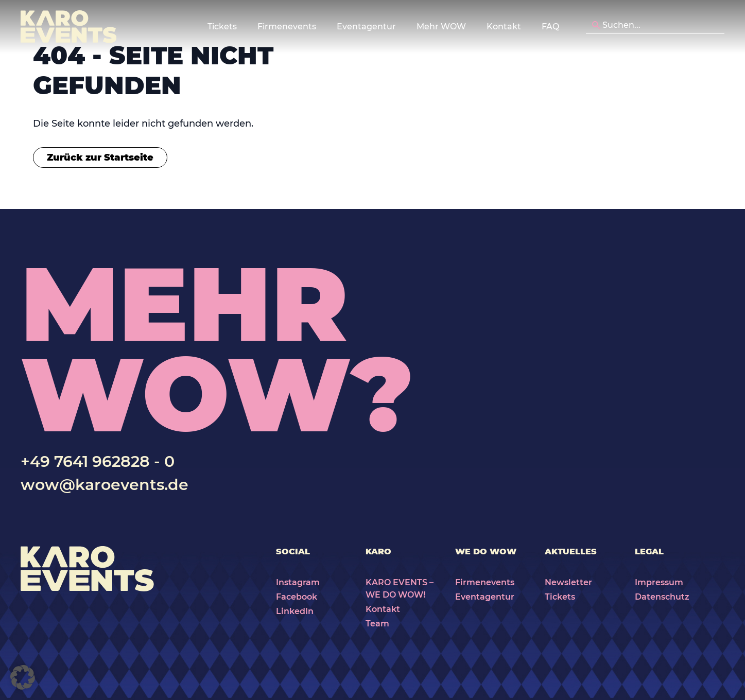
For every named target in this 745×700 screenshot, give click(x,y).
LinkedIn (295, 611)
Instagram (298, 582)
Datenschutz (662, 597)
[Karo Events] (68, 27)
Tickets (560, 597)
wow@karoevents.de (105, 485)
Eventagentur (485, 597)
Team (377, 624)
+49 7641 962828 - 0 (98, 461)
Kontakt (504, 27)
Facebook (297, 597)
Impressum (659, 582)
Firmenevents (485, 582)
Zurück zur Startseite (100, 157)
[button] (23, 677)
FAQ (550, 27)
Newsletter (568, 582)
